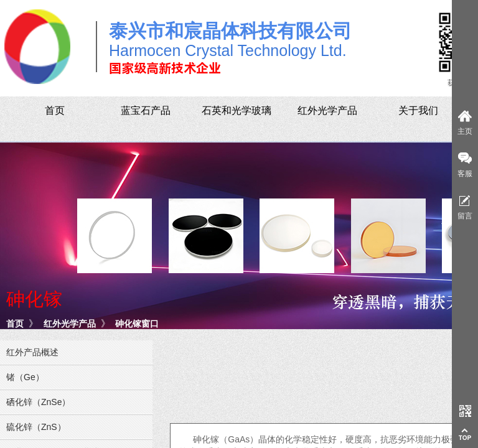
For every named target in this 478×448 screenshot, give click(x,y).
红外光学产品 (70, 324)
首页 (15, 324)
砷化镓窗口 (137, 324)
